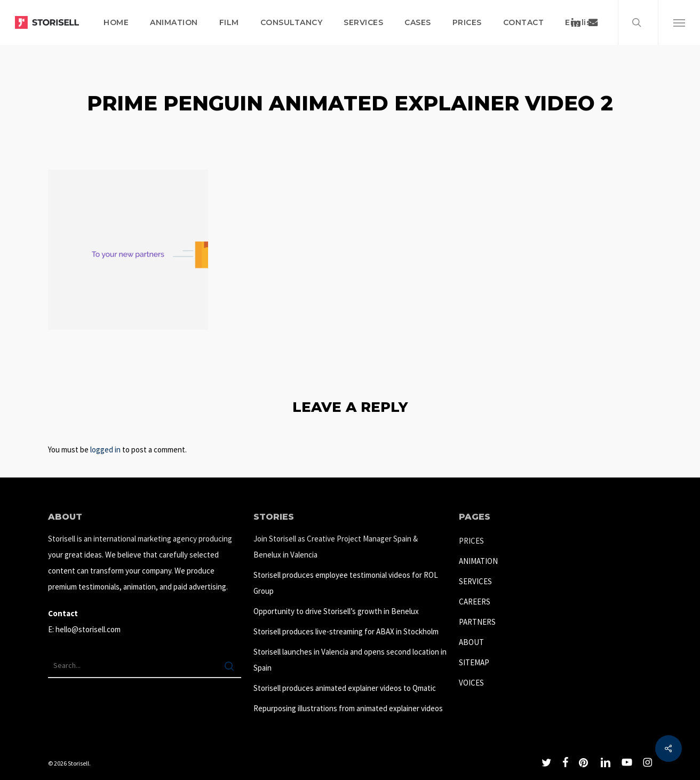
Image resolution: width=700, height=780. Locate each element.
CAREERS (475, 602)
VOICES (471, 683)
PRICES (471, 541)
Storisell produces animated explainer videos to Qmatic (345, 688)
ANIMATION (478, 561)
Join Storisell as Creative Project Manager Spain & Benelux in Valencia (336, 547)
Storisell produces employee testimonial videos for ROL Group (346, 583)
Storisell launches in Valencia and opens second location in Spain (350, 660)
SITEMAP (474, 662)
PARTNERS (477, 622)
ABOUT (471, 642)
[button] (679, 22)
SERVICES (475, 581)
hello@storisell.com (88, 629)
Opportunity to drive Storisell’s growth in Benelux (336, 611)
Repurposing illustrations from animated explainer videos (348, 708)
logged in (105, 449)
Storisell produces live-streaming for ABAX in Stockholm (346, 631)
